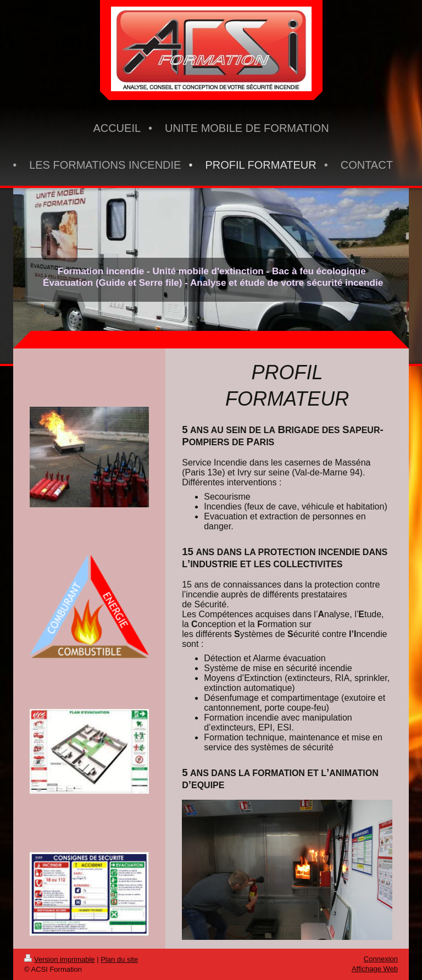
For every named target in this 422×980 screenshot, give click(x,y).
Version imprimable (60, 959)
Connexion (381, 959)
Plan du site (119, 959)
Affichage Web (375, 969)
